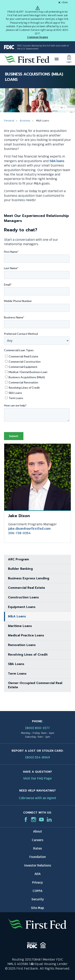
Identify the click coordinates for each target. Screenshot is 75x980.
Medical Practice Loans (26, 635)
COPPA (37, 891)
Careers (37, 840)
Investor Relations (37, 865)
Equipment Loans (22, 607)
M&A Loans (17, 616)
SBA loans (57, 161)
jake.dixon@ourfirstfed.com (29, 529)
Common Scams (38, 37)
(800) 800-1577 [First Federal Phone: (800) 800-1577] (37, 728)
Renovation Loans (22, 645)
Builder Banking (20, 569)
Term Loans (17, 674)
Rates (37, 848)
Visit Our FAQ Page (37, 778)
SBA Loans (16, 664)
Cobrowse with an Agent (37, 798)
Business (25, 121)
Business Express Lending (29, 578)
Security (38, 899)
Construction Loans (23, 597)
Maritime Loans (20, 626)
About (38, 831)
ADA (38, 874)
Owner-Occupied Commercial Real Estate (35, 685)
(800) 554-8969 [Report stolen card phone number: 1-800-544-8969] (38, 757)
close (65, 3)
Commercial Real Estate (26, 588)
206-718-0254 (19, 533)
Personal (9, 121)
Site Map (37, 908)
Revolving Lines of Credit (28, 655)
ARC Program (18, 559)
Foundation (38, 857)
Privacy (37, 882)
